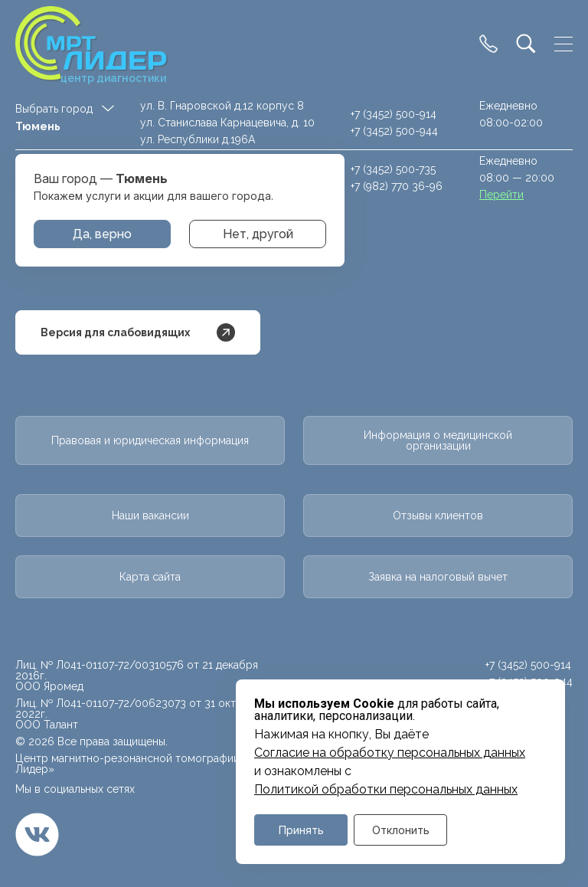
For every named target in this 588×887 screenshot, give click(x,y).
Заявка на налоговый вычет (438, 577)
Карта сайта (150, 577)
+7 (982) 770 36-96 (397, 186)
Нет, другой (258, 234)
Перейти (501, 195)
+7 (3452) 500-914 (394, 114)
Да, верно (102, 234)
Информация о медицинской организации (438, 440)
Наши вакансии (150, 516)
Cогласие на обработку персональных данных (390, 753)
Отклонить (401, 830)
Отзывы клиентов (438, 516)
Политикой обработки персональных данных (386, 790)
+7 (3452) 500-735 (393, 169)
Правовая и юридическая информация (150, 440)
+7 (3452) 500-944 (394, 131)
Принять (301, 830)
